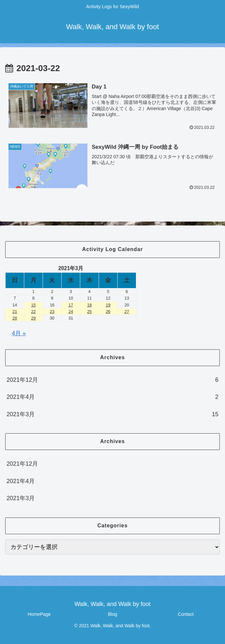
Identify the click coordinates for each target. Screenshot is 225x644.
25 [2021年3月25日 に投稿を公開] (89, 312)
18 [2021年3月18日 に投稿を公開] (89, 305)
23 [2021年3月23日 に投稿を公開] (52, 312)
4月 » (19, 333)
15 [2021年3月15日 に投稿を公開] (33, 305)
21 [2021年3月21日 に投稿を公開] (15, 312)
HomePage (39, 614)
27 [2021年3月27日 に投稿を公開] (127, 312)
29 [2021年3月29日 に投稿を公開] (33, 318)
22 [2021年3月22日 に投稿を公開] (33, 312)
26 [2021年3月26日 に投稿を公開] (108, 312)
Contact (186, 614)
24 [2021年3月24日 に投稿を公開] (71, 312)
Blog (112, 614)
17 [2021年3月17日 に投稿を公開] (71, 305)
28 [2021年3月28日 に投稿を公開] (15, 318)
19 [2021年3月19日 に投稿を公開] (108, 305)
